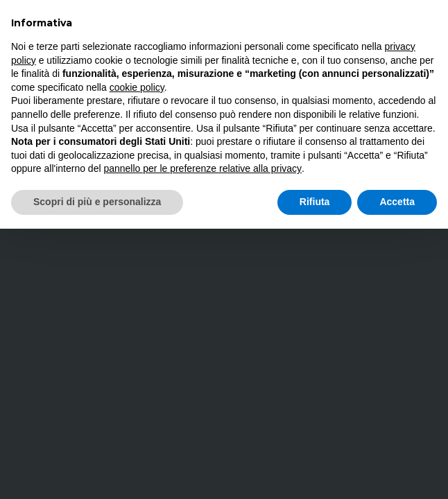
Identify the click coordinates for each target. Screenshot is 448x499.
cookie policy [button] (137, 87)
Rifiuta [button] (315, 202)
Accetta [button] (397, 202)
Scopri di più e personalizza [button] (97, 202)
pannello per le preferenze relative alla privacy (203, 168)
